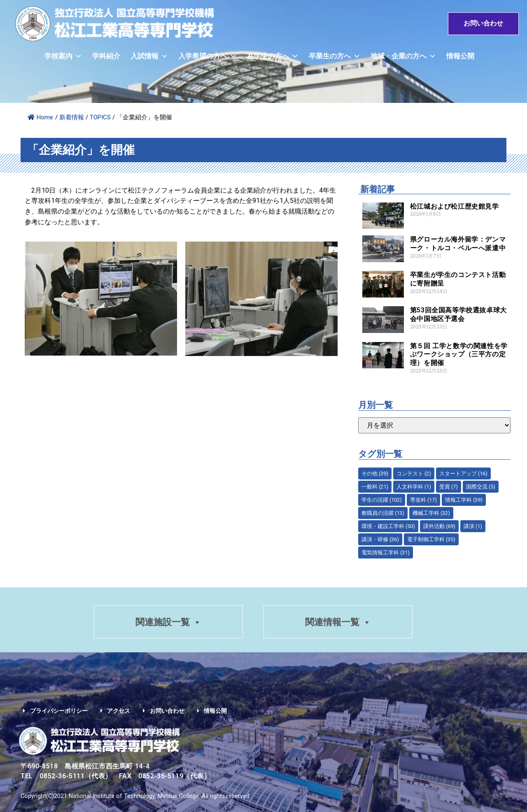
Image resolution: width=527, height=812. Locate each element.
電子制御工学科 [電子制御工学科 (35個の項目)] (431, 539)
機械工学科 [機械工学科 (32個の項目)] (431, 513)
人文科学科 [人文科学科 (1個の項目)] (414, 487)
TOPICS (100, 117)
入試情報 (149, 57)
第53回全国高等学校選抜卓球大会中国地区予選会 (458, 314)
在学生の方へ (273, 57)
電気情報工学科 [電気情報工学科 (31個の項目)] (386, 553)
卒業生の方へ (335, 57)
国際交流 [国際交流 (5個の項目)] (481, 487)
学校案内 (63, 57)
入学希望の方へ (208, 57)
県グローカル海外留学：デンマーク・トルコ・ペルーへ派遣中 (458, 244)
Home (40, 117)
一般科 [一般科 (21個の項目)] (375, 487)
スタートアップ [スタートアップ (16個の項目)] (463, 473)
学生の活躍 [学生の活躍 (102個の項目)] (382, 500)
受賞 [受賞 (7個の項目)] (449, 487)
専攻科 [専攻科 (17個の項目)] (423, 500)
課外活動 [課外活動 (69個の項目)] (439, 526)
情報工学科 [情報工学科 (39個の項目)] (464, 500)
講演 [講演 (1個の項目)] (473, 526)
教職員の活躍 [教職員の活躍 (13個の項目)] (383, 513)
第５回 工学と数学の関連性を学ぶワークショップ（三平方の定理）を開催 (459, 355)
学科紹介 (106, 57)
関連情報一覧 (338, 622)
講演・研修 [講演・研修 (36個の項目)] (380, 539)
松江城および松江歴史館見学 (455, 206)
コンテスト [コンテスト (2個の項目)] (414, 473)
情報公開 (460, 57)
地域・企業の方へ (403, 57)
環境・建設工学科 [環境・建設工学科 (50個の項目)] (388, 526)
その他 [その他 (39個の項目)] (375, 473)
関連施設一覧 (168, 622)
